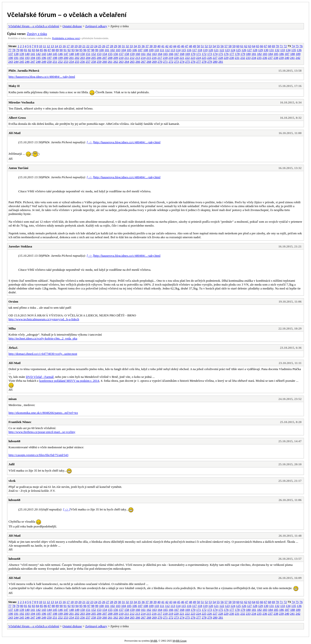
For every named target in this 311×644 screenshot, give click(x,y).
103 (118, 50)
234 (254, 58)
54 (214, 46)
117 (194, 50)
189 (298, 54)
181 (254, 54)
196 (44, 58)
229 (226, 58)
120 (211, 50)
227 (215, 58)
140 (27, 54)
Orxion (13, 301)
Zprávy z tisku (37, 34)
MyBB (154, 641)
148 (71, 54)
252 (60, 62)
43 (171, 46)
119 (205, 50)
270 (160, 62)
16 (64, 46)
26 (104, 46)
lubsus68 (14, 441)
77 (10, 50)
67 (265, 46)
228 (221, 58)
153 (99, 54)
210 (121, 58)
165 (165, 54)
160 (138, 54)
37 (147, 46)
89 (57, 50)
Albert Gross (17, 118)
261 (110, 62)
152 (94, 54)
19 (76, 46)
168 (182, 54)
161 (143, 54)
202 (77, 58)
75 (297, 46)
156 (116, 54)
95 (81, 50)
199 (60, 58)
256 (83, 62)
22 (88, 46)
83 (34, 50)
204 (88, 58)
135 (294, 50)
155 (110, 54)
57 (226, 46)
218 (165, 58)
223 (193, 58)
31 (123, 46)
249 (44, 62)
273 (177, 62)
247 (33, 62)
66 (262, 46)
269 (155, 62)
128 (255, 50)
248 (38, 62)
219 (171, 58)
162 (149, 54)
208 (110, 58)
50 (198, 46)
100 (102, 50)
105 (129, 50)
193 (27, 58)
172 (204, 54)
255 (77, 62)
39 (155, 46)
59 (234, 46)
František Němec (20, 422)
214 (143, 58)
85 (41, 50)
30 (119, 46)
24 (96, 46)
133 (283, 50)
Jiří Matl (14, 133)
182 (259, 54)
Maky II (14, 86)
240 (287, 58)
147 (66, 54)
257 (88, 62)
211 (127, 58)
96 (85, 50)
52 (206, 46)
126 (244, 50)
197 (49, 58)
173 (210, 54)
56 (222, 46)
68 (269, 46)
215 (149, 58)
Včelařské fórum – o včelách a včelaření (67, 15)
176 (226, 54)
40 (159, 46)
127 (250, 50)
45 (179, 46)
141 (33, 54)
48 (190, 46)
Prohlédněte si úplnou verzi (66, 38)
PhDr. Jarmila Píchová (24, 71)
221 (182, 58)
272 (171, 62)
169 (188, 54)
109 (151, 50)
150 (83, 54)
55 (218, 46)
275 (188, 62)
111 (162, 50)
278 (204, 62)
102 (112, 50)
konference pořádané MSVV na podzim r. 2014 (69, 381)
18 (72, 46)
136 (299, 50)
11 (45, 46)
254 (71, 62)
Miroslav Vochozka (21, 102)
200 (66, 58)
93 (73, 50)
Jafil (12, 464)
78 (14, 50)
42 (167, 46)
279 (210, 62)
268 (149, 62)
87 (49, 50)
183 (265, 54)
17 (68, 46)
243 (11, 62)
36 (143, 46)
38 (151, 46)
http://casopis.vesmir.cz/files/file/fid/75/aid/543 (38, 455)
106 (135, 50)
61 (242, 46)
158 (127, 54)
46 (183, 46)
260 (105, 62)
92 (69, 50)
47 (186, 46)
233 (248, 58)
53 (210, 46)
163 (155, 54)
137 (11, 54)
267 (143, 62)
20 (80, 46)
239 (281, 58)
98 (93, 50)
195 (38, 58)
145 (55, 54)
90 (61, 50)
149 (77, 54)
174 (215, 54)
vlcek (12, 481)
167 (177, 54)
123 (227, 50)
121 (216, 50)
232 (243, 58)
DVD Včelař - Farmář (40, 377)
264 (127, 62)
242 (298, 58)
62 (246, 46)
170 (193, 54)
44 (175, 46)
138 (16, 54)
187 (287, 54)
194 (33, 58)
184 (270, 54)
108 (146, 50)
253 (66, 62)
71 (281, 46)
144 (49, 54)
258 (94, 62)
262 (116, 62)
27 (108, 46)
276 (193, 62)
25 (100, 46)
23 (92, 46)
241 (293, 58)
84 (38, 50)
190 (11, 58)
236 (265, 58)
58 (230, 46)
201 (71, 58)
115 (184, 50)
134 (288, 50)
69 (273, 46)
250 (49, 62)
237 (270, 58)
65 (258, 46)
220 (176, 58)
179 (243, 54)
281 (221, 62)
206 (99, 58)
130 (266, 50)
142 (38, 54)
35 (139, 46)
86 (45, 50)
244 (16, 62)
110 (157, 50)
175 (221, 54)
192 (22, 58)
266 (138, 62)
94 (77, 50)
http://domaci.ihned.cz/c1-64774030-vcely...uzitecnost (43, 354)
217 (160, 58)
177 (232, 54)
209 (116, 58)
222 (188, 58)
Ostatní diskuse (72, 26)
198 (55, 58)
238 (276, 58)
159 (132, 54)
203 (83, 58)
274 (182, 62)
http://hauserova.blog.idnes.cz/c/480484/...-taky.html (42, 77)
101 (107, 50)
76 (301, 46)
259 (99, 62)
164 (160, 54)
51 (202, 46)
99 (97, 50)
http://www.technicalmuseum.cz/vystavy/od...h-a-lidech (44, 319)
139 (22, 54)
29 (116, 46)
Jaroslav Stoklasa (20, 246)
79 (18, 50)
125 (238, 50)
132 (277, 50)
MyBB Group (179, 641)
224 (199, 58)
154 (105, 54)
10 (40, 46)
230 (232, 58)
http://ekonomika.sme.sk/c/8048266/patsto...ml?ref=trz (43, 413)
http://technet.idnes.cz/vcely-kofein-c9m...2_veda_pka (43, 338)
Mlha (12, 328)
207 (105, 58)
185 (276, 54)
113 (173, 50)
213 (138, 58)
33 (131, 46)
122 (222, 50)
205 (94, 58)
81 (26, 50)
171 (199, 54)
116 (189, 50)
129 (260, 50)
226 (210, 58)
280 (215, 62)
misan (13, 399)
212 (132, 58)
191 (16, 58)
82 (30, 50)
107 (140, 50)
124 (233, 50)
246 (27, 62)
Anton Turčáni (18, 168)
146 (60, 54)
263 (121, 62)
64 (254, 46)
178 (237, 54)
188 (293, 54)
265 (132, 62)
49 (194, 46)
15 (60, 46)
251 (55, 62)
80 (22, 50)
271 (165, 62)
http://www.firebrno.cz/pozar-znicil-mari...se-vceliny (42, 432)
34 (135, 46)
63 (250, 46)
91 (65, 50)
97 (89, 50)
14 (56, 46)
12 (48, 46)
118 (200, 50)
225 (204, 58)
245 (22, 62)
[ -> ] (90, 142)
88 (53, 50)
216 (154, 58)
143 (44, 54)
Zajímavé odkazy (96, 26)
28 (111, 46)
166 (171, 54)
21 (84, 46)
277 (199, 62)
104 (124, 50)
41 (163, 46)
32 (127, 46)
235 (259, 58)
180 (248, 54)
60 (238, 46)
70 (277, 46)
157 (121, 54)
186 (282, 54)
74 (293, 46)
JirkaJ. (13, 348)
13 (52, 46)
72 (285, 46)
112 (167, 50)
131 (272, 50)
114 (178, 50)
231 (237, 58)
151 (88, 54)
